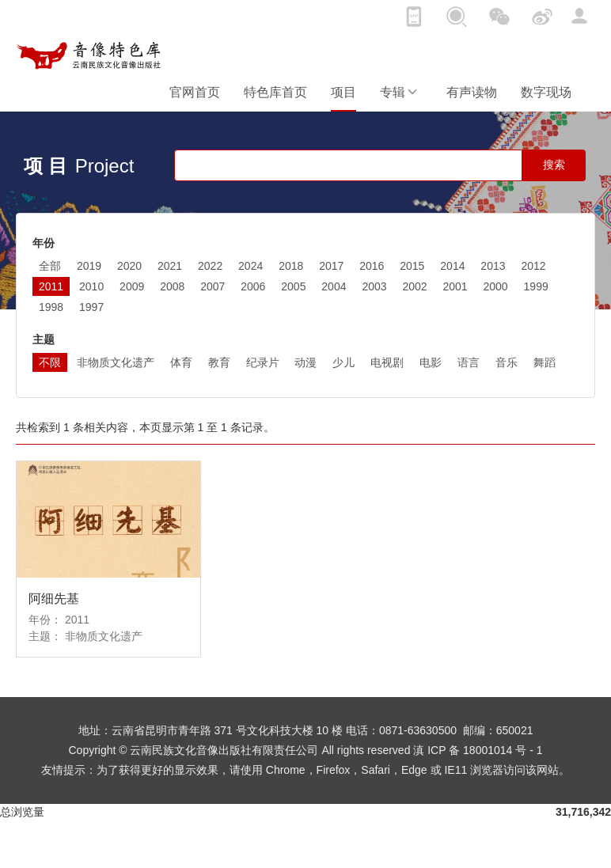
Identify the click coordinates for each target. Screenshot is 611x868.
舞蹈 (545, 362)
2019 (89, 266)
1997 (91, 307)
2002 (414, 286)
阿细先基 (54, 599)
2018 (291, 266)
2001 (455, 286)
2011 (51, 286)
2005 (293, 286)
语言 (469, 362)
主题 (44, 339)
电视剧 (387, 362)
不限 (50, 362)
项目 (343, 92)
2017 (331, 266)
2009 (132, 286)
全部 (50, 266)
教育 (219, 362)
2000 (496, 286)
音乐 (507, 362)
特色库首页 (275, 92)
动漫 (305, 362)
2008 (172, 286)
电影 (431, 362)
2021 (170, 266)
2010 (91, 286)
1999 (536, 286)
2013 (493, 266)
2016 (372, 266)
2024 (250, 266)
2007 (213, 286)
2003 (374, 286)
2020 (129, 266)
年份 (44, 243)
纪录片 (263, 362)
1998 (51, 307)
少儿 (343, 362)
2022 (210, 266)
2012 (533, 266)
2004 (334, 286)
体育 (181, 362)
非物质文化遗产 (116, 362)
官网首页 (195, 92)
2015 (412, 266)
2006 (253, 286)
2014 (452, 266)
